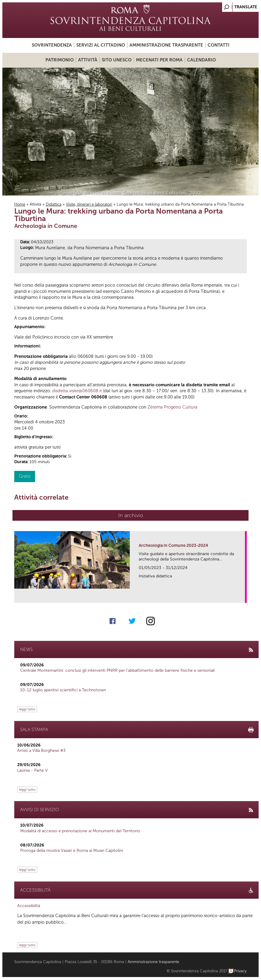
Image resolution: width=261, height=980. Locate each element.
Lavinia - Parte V (33, 770)
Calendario (201, 60)
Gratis (25, 476)
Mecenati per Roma (159, 60)
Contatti (219, 45)
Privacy (240, 971)
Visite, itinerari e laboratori (89, 204)
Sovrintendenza (52, 45)
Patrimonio (60, 60)
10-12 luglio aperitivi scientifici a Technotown (63, 690)
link (242, 597)
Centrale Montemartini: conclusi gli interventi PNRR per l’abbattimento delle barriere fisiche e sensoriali (117, 670)
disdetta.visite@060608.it (77, 391)
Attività (88, 60)
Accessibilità (29, 906)
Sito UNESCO (117, 60)
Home (20, 204)
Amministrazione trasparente (166, 45)
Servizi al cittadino (101, 45)
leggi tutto (27, 709)
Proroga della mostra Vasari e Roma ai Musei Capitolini (72, 850)
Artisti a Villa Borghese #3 (41, 751)
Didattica (54, 204)
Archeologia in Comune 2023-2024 (173, 545)
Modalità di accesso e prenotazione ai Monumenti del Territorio (80, 831)
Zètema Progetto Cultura (173, 407)
